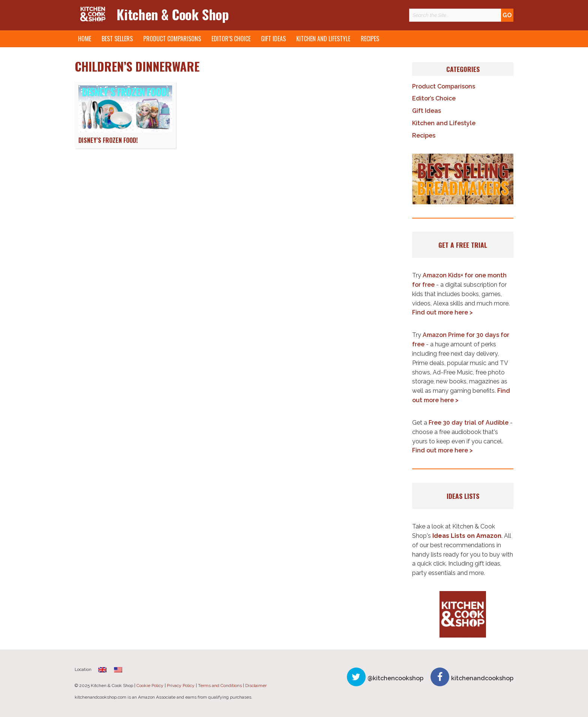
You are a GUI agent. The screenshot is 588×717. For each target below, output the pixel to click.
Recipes (370, 39)
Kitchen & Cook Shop (172, 14)
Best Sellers (117, 39)
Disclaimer (256, 686)
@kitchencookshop (395, 678)
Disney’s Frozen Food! (108, 140)
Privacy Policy (181, 686)
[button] (463, 179)
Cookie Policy (150, 686)
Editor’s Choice (231, 39)
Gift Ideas (273, 39)
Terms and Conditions (220, 686)
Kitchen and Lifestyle (323, 39)
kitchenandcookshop (482, 678)
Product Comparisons (172, 39)
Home (85, 39)
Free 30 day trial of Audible (469, 423)
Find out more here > (442, 312)
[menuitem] (102, 670)
